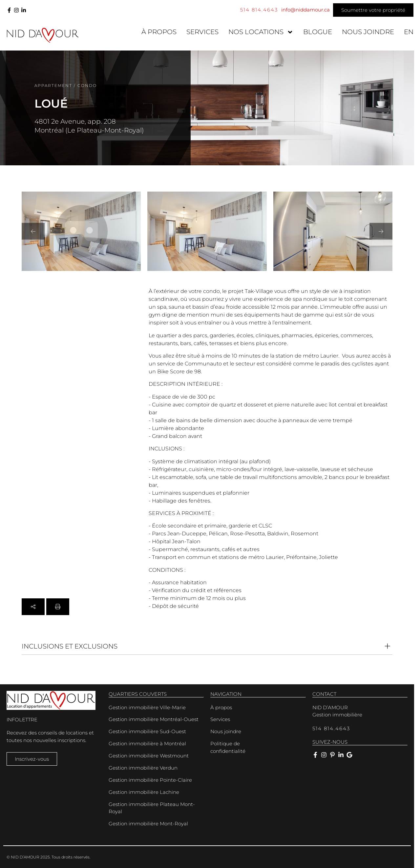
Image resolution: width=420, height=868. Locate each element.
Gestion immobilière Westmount (149, 756)
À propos (159, 32)
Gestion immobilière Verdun (143, 768)
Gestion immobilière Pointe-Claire (150, 780)
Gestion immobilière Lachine (144, 792)
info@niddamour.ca (305, 10)
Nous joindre (368, 32)
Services (202, 32)
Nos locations (261, 32)
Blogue (318, 32)
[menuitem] (409, 32)
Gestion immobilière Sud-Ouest (147, 731)
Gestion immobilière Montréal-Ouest (154, 719)
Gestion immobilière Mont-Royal (148, 824)
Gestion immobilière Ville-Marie (147, 707)
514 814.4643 (259, 10)
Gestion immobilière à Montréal (147, 744)
